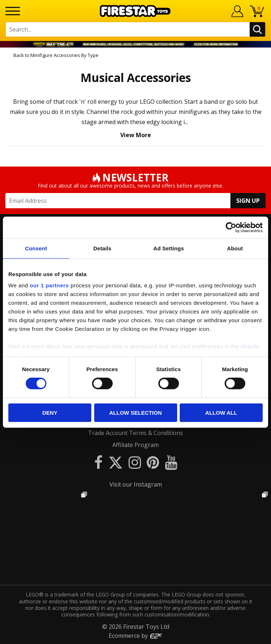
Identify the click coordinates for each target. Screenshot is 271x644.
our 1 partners (49, 285)
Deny (50, 413)
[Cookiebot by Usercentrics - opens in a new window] (231, 227)
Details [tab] (103, 248)
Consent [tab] (36, 248)
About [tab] (235, 248)
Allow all (221, 413)
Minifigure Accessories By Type (64, 55)
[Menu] (13, 11)
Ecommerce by (136, 636)
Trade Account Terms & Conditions (135, 433)
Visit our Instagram (136, 484)
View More (136, 135)
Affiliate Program (135, 445)
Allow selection (136, 413)
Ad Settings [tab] (168, 248)
